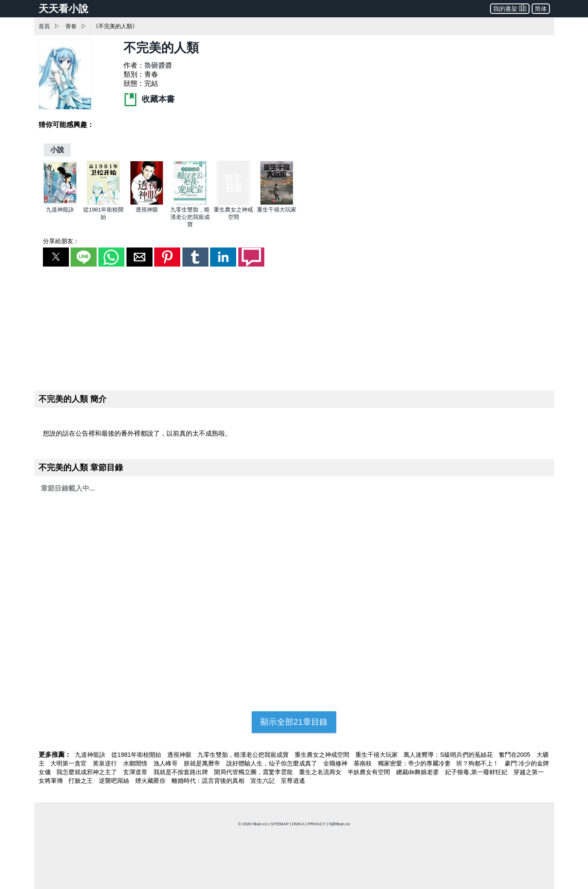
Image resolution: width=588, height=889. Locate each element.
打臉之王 (81, 781)
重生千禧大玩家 (277, 210)
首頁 (44, 26)
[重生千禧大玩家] (277, 203)
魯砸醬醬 (158, 65)
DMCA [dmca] (298, 824)
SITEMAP (280, 824)
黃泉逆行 (106, 763)
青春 (71, 26)
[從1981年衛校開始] (103, 203)
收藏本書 (149, 99)
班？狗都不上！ (478, 763)
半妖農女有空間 (370, 772)
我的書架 (510, 8)
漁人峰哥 (166, 763)
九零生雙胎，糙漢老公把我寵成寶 (190, 217)
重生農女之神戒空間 (323, 755)
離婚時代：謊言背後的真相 (209, 781)
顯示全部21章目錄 (294, 722)
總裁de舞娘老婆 (418, 772)
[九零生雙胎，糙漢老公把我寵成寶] (190, 203)
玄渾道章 (136, 772)
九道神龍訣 (60, 210)
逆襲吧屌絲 (115, 781)
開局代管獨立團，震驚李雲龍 (254, 772)
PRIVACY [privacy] (317, 824)
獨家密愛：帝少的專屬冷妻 (415, 763)
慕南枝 (364, 763)
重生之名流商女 (321, 772)
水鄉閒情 (136, 763)
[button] (56, 257)
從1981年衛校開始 (137, 755)
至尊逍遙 (293, 781)
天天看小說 (63, 9)
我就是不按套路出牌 (182, 772)
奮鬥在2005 (515, 755)
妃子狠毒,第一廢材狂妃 (477, 772)
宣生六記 (263, 781)
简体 (541, 9)
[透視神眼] (147, 203)
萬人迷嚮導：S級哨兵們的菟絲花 (449, 755)
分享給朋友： (61, 241)
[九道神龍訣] (60, 203)
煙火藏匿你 (151, 781)
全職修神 (336, 763)
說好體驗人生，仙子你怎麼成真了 (273, 763)
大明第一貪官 (69, 763)
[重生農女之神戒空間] (233, 203)
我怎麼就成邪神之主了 (88, 772)
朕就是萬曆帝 (203, 763)
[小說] (57, 150)
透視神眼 (147, 210)
